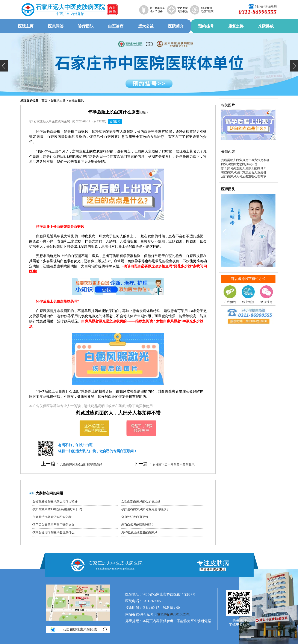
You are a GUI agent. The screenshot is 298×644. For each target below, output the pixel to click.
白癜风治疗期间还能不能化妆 (52, 517)
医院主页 (26, 26)
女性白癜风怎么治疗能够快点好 (81, 464)
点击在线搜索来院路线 (78, 629)
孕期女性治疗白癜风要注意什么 (53, 532)
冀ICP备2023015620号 (174, 614)
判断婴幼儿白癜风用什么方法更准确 (245, 160)
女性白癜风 (76, 101)
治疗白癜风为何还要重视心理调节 (244, 176)
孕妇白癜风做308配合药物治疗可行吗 (57, 509)
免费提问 (115, 122)
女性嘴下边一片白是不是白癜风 (174, 464)
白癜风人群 (58, 101)
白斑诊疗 (116, 26)
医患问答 (56, 26)
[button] (4, 66)
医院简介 (176, 26)
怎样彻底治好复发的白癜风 (139, 532)
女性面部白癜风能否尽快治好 (141, 502)
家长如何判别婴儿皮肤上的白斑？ (244, 168)
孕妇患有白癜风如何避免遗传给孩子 (145, 509)
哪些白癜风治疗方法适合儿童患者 (244, 172)
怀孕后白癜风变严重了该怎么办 (53, 525)
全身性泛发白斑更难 (135, 517)
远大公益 (146, 26)
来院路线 (266, 26)
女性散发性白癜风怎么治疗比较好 (55, 502)
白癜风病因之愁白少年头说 (239, 164)
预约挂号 (206, 26)
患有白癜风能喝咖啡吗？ (138, 525)
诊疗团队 (86, 26)
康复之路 (236, 26)
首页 (44, 101)
